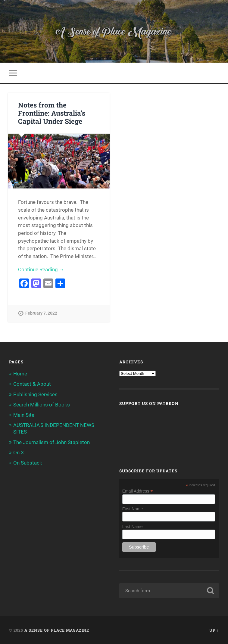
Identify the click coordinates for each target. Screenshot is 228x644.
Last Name (133, 527)
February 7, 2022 (41, 313)
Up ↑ (214, 630)
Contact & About (32, 384)
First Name (133, 509)
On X (19, 453)
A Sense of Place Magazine (57, 630)
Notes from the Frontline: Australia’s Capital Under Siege (52, 113)
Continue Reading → (41, 269)
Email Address (138, 491)
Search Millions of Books (42, 405)
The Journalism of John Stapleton (52, 442)
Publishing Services (35, 394)
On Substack (28, 463)
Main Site (24, 415)
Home (20, 374)
